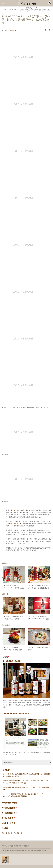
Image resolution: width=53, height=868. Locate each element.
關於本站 (4, 846)
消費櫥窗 (7, 770)
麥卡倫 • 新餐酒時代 (9, 803)
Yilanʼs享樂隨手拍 (27, 8)
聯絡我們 (26, 846)
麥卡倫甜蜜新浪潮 (8, 808)
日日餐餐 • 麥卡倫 (8, 823)
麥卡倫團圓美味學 (8, 813)
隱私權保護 (12, 846)
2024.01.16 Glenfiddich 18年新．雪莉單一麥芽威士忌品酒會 (39, 588)
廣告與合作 (19, 846)
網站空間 (5, 833)
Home (18, 8)
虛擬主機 (19, 833)
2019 (35, 8)
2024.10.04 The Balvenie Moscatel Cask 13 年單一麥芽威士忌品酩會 (39, 619)
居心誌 (4, 828)
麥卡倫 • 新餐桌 (7, 818)
